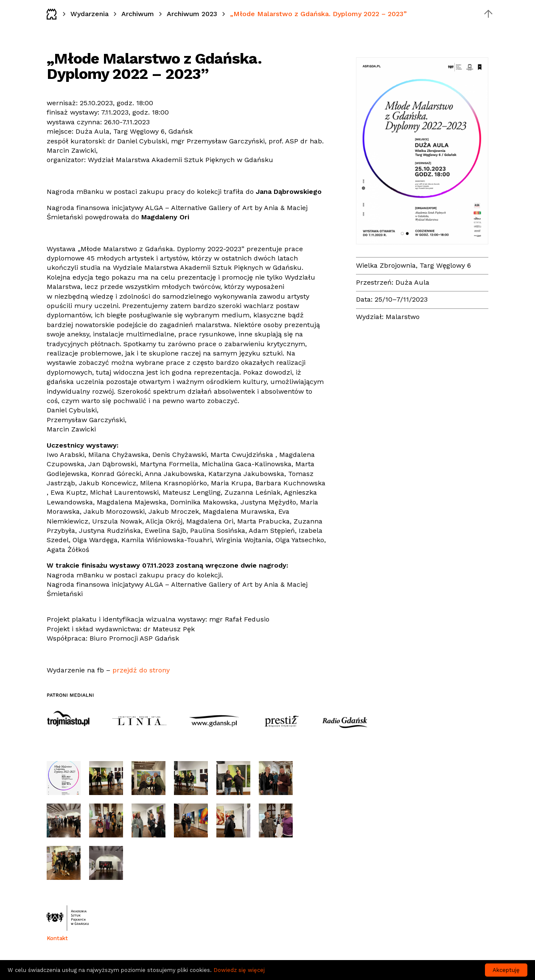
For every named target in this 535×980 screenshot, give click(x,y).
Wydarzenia (90, 14)
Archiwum (138, 14)
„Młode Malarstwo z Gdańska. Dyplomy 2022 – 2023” (318, 14)
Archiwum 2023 (192, 14)
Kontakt (57, 938)
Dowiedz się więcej (239, 970)
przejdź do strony (141, 670)
